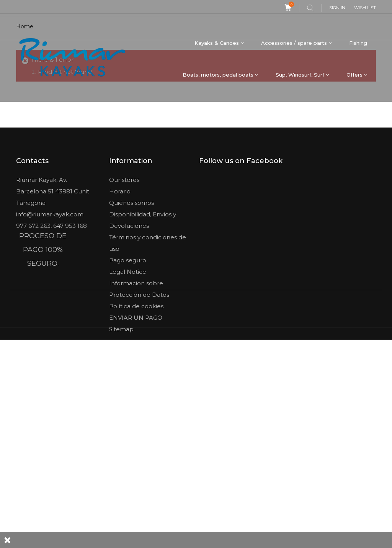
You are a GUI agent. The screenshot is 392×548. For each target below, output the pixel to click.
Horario (120, 280)
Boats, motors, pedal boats (218, 75)
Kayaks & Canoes (217, 43)
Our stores (124, 268)
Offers (354, 75)
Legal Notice (128, 360)
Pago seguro (128, 349)
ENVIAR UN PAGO (136, 406)
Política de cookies (136, 395)
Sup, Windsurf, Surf (300, 75)
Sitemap (121, 418)
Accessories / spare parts (294, 43)
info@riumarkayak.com (50, 303)
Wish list (365, 8)
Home (25, 115)
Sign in (337, 8)
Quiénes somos (131, 291)
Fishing (358, 43)
